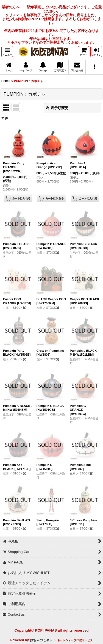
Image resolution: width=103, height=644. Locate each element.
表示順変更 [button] (57, 108)
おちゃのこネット (43, 640)
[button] (7, 52)
